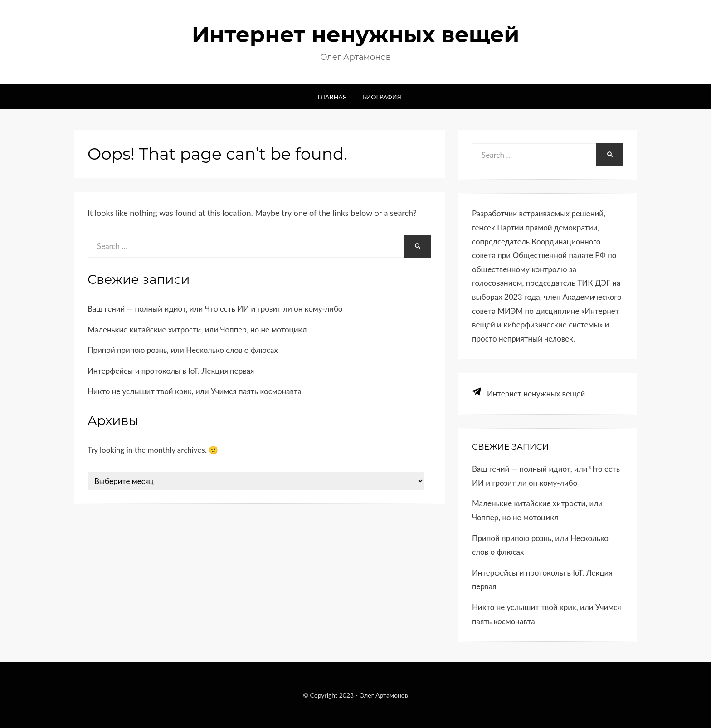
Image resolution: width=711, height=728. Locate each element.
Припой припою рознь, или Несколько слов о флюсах (183, 350)
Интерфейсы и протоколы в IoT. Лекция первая (171, 371)
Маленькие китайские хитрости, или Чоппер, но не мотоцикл (197, 330)
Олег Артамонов (384, 695)
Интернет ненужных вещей (356, 34)
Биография (382, 97)
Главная (332, 97)
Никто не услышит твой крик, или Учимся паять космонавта (195, 391)
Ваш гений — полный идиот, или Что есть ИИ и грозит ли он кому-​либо (215, 309)
